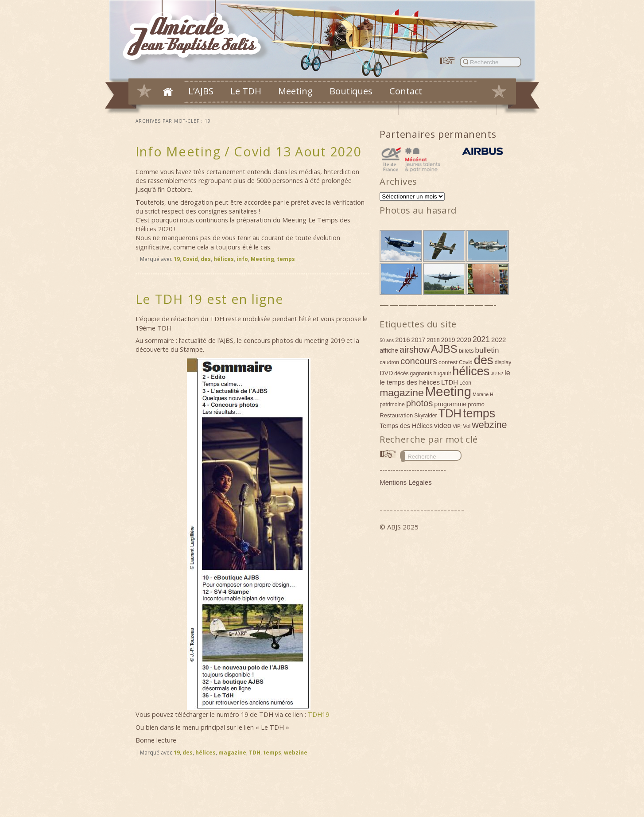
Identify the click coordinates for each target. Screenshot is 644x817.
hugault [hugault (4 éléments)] (442, 373)
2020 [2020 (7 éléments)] (464, 340)
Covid (190, 259)
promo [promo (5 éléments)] (476, 404)
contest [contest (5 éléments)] (448, 362)
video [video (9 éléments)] (443, 425)
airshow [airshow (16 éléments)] (415, 350)
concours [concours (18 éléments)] (419, 361)
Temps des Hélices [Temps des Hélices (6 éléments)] (406, 426)
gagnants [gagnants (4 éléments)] (421, 373)
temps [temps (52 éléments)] (479, 413)
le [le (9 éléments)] (507, 373)
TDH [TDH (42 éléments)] (450, 413)
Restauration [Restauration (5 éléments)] (396, 415)
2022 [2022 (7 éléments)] (499, 340)
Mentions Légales (406, 482)
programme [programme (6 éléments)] (450, 404)
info (242, 259)
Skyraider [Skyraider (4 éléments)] (425, 416)
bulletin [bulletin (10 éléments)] (487, 350)
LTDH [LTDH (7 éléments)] (450, 382)
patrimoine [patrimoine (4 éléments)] (392, 405)
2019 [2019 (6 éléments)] (448, 340)
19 (177, 259)
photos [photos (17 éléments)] (420, 403)
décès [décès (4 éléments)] (401, 373)
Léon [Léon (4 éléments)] (465, 383)
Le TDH (246, 91)
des (206, 259)
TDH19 (318, 714)
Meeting (295, 91)
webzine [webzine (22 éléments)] (489, 425)
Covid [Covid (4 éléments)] (466, 362)
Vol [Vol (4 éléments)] (467, 426)
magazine (232, 753)
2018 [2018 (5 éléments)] (433, 340)
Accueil (168, 92)
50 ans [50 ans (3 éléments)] (387, 340)
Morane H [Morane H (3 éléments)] (483, 394)
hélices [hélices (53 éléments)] (471, 371)
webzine (296, 753)
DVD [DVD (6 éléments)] (386, 373)
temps (286, 259)
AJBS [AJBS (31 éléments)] (444, 349)
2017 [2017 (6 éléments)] (419, 340)
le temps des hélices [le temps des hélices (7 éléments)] (410, 382)
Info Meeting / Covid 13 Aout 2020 (249, 151)
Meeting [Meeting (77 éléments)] (448, 391)
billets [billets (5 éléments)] (466, 351)
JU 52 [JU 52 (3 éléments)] (497, 373)
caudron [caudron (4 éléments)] (389, 362)
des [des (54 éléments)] (484, 360)
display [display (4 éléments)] (503, 362)
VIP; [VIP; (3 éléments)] (457, 426)
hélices (224, 259)
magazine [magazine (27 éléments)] (402, 393)
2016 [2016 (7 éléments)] (402, 340)
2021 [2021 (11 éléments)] (481, 339)
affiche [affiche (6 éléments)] (389, 350)
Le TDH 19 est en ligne (210, 299)
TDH (255, 753)
